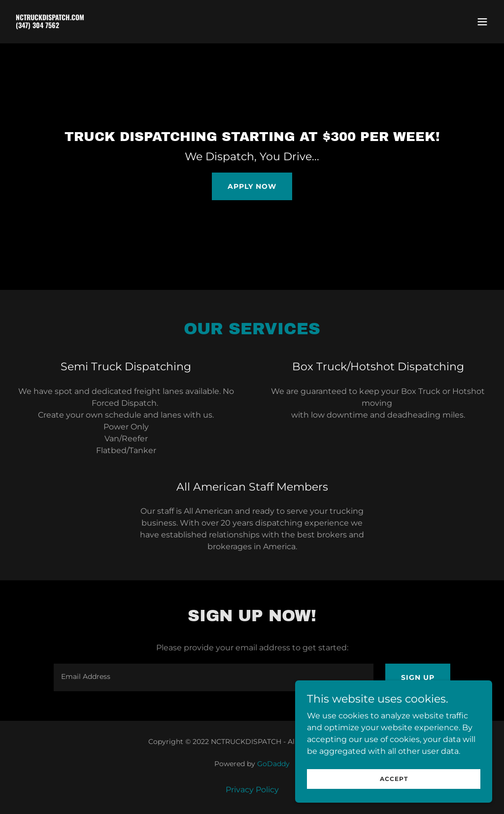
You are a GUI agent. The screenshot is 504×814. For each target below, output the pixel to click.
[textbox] (214, 677)
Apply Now (252, 186)
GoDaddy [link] (273, 764)
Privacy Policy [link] (252, 790)
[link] (50, 25)
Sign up (418, 677)
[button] (482, 22)
